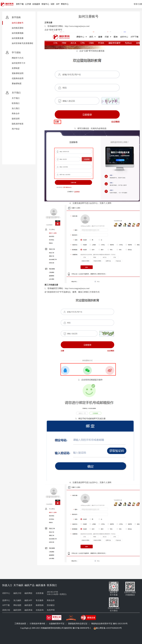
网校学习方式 (18, 58)
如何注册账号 (18, 23)
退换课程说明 (18, 73)
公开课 (28, 4)
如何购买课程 (18, 28)
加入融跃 (17, 600)
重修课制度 (17, 84)
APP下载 (6, 605)
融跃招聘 (17, 610)
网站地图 (17, 605)
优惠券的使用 (18, 78)
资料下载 (20, 4)
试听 (53, 4)
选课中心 (6, 600)
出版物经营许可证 (57, 624)
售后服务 (40, 600)
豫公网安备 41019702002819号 (109, 628)
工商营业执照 (20, 624)
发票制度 (16, 68)
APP (58, 4)
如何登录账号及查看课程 (22, 43)
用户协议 (16, 129)
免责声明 (51, 610)
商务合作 (16, 114)
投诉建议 (51, 605)
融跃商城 (28, 610)
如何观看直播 (18, 38)
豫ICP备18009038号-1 (82, 628)
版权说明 (16, 119)
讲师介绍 (6, 610)
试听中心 (6, 593)
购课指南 (40, 605)
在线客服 (40, 593)
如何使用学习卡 (19, 63)
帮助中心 (65, 4)
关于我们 (16, 98)
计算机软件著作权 (37, 624)
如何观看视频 (18, 33)
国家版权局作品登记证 (78, 624)
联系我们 (16, 103)
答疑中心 (45, 4)
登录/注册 (138, 4)
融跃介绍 (17, 593)
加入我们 (16, 108)
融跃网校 (28, 593)
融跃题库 (28, 605)
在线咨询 (40, 610)
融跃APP (28, 600)
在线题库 (36, 4)
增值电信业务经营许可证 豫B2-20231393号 (109, 624)
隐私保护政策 (18, 124)
